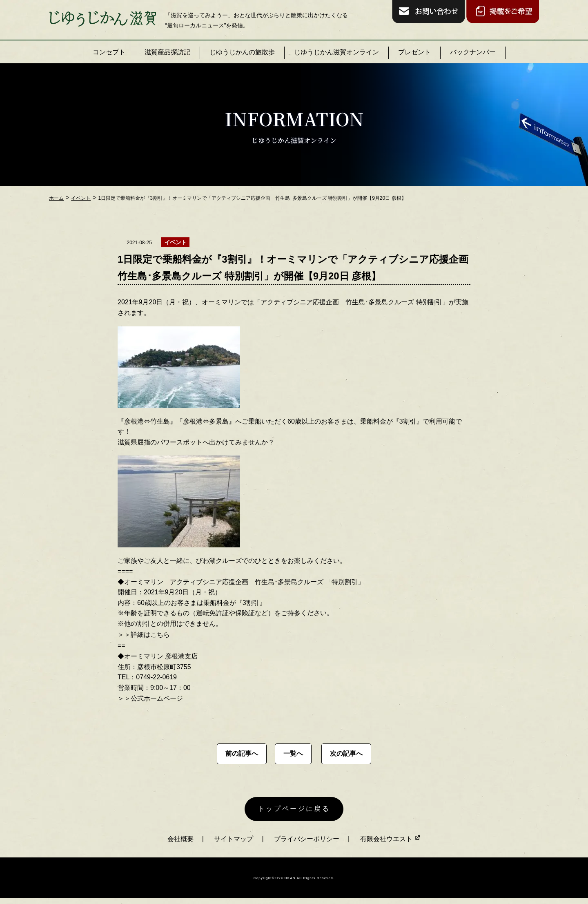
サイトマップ (234, 843)
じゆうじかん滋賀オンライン (336, 52)
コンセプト (109, 52)
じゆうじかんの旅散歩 (242, 52)
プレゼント (414, 52)
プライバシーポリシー (307, 843)
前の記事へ (242, 753)
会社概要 (180, 843)
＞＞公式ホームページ (150, 698)
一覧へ (293, 753)
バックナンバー (473, 52)
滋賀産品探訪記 (167, 52)
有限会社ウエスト (390, 843)
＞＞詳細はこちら (144, 635)
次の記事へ (346, 753)
